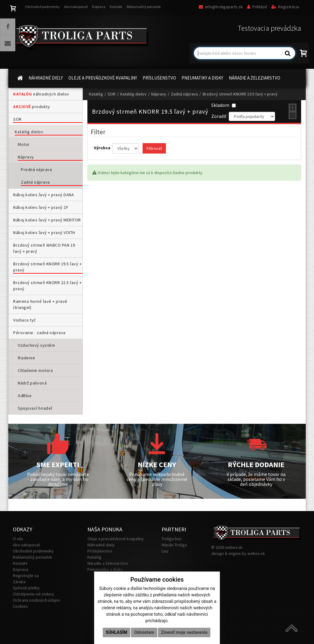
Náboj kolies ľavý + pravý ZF (41, 207)
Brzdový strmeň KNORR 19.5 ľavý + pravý (47, 267)
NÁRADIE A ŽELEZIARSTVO (255, 78)
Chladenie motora (35, 370)
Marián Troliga (174, 545)
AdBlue (25, 396)
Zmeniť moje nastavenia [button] (184, 632)
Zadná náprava (35, 182)
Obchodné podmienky (42, 7)
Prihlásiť (257, 7)
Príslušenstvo (100, 551)
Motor (24, 144)
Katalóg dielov (29, 132)
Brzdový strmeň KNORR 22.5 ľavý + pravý (47, 286)
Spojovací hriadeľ (35, 408)
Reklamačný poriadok (144, 7)
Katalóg (96, 94)
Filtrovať (154, 148)
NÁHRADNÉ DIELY (46, 78)
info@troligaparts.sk (221, 7)
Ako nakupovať (76, 7)
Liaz (165, 551)
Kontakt (116, 7)
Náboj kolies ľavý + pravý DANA (44, 195)
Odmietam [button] (144, 632)
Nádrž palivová (32, 383)
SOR (17, 119)
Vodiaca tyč (25, 320)
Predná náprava (36, 170)
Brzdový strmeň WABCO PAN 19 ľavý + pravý (44, 248)
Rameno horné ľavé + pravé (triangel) (40, 304)
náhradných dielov (41, 94)
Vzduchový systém (36, 345)
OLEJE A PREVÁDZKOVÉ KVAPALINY (103, 78)
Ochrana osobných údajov (37, 600)
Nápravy (26, 157)
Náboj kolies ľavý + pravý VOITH (44, 232)
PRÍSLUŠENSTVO (159, 78)
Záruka (19, 582)
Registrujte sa (26, 576)
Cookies (20, 606)
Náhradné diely (101, 545)
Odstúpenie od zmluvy (34, 594)
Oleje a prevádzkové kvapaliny (116, 539)
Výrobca (103, 148)
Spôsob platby (26, 588)
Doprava (99, 7)
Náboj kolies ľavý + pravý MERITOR (47, 220)
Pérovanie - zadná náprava (39, 333)
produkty (32, 107)
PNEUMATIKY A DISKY (202, 78)
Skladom (224, 105)
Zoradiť (219, 116)
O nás (18, 539)
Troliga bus (172, 539)
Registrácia (285, 7)
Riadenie (26, 358)
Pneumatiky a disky (105, 569)
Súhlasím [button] (117, 632)
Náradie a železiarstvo (108, 563)
